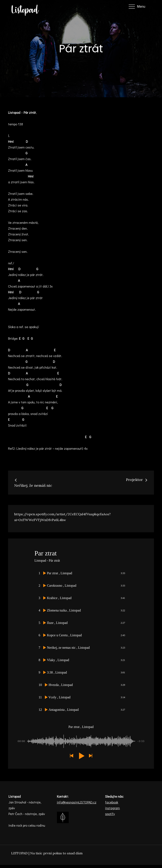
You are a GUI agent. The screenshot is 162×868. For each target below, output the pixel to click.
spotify (110, 814)
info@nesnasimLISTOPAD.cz (77, 802)
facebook (112, 802)
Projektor (137, 480)
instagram (112, 808)
